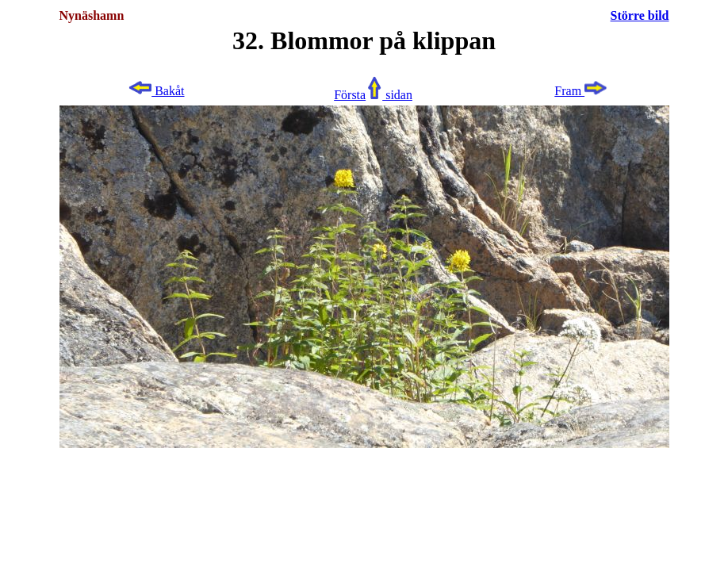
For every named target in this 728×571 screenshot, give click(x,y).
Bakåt (156, 91)
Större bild (640, 15)
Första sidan (373, 95)
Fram (581, 91)
